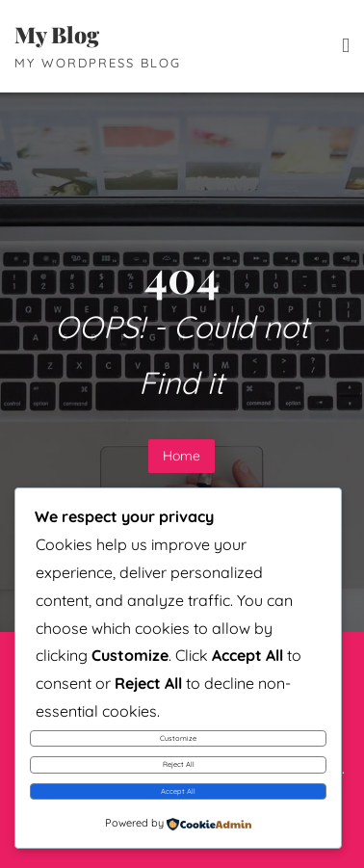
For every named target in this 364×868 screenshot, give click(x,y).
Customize (178, 738)
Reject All (179, 764)
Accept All (178, 791)
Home (182, 456)
